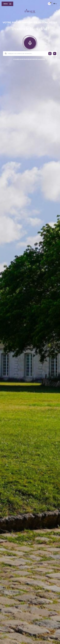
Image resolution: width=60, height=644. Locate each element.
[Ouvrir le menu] (7, 4)
